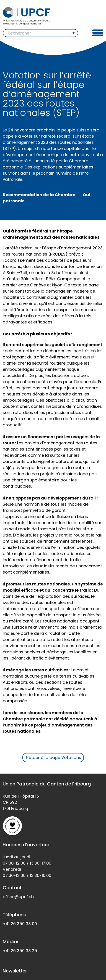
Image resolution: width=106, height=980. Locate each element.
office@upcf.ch (18, 897)
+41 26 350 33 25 (20, 951)
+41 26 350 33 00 (20, 924)
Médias (11, 942)
